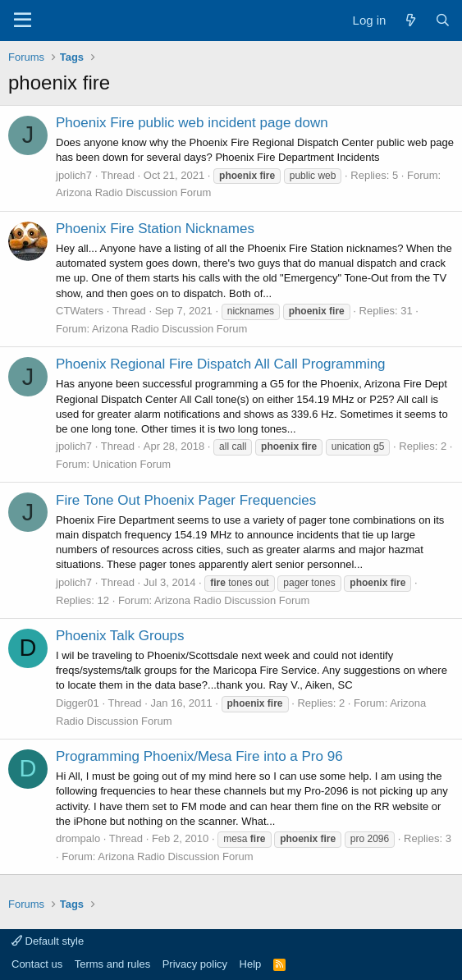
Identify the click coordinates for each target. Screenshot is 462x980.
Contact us (37, 964)
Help (251, 964)
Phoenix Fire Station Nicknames (155, 229)
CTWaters (80, 311)
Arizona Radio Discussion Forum (133, 192)
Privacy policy (195, 964)
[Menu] (23, 21)
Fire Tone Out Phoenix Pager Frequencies (186, 500)
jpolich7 (74, 175)
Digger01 (78, 703)
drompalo (78, 838)
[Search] (443, 20)
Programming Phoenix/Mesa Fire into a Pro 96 (199, 756)
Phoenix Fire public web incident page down (192, 123)
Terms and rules (112, 964)
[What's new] (410, 20)
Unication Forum (132, 464)
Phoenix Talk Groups (120, 636)
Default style (48, 941)
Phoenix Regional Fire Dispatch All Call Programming (221, 364)
